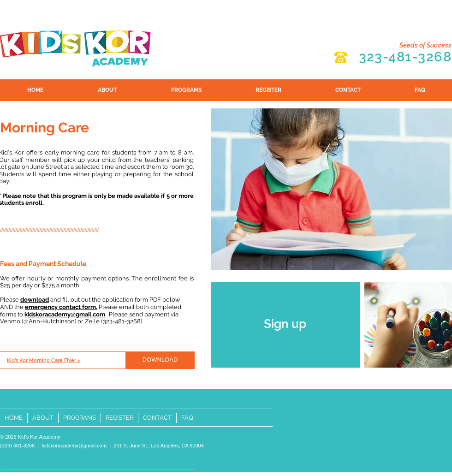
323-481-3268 (405, 57)
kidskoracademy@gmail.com (74, 446)
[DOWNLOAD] (160, 360)
